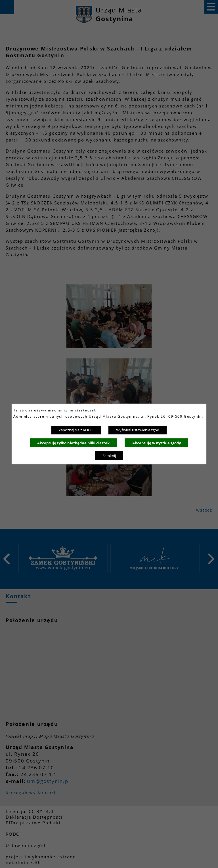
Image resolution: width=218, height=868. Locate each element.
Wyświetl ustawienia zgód (138, 430)
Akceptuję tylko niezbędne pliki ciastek (73, 443)
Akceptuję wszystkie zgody (157, 443)
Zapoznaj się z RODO (76, 430)
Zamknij (109, 456)
